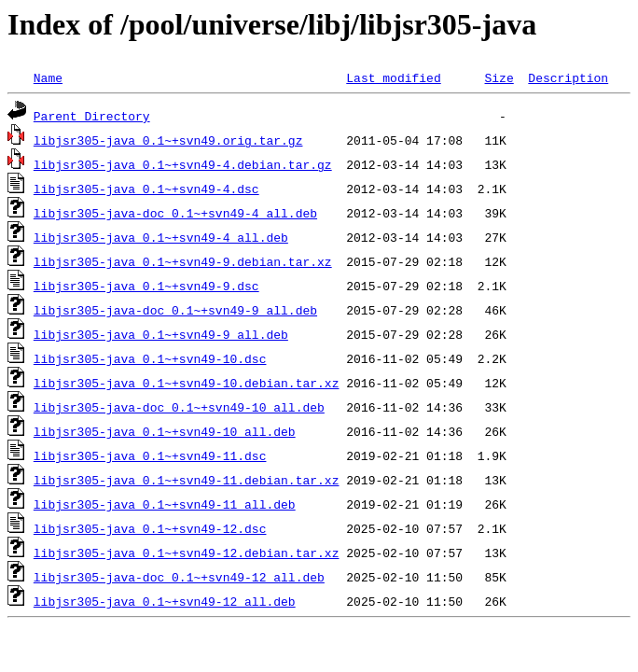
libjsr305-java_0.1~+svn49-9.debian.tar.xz (183, 261)
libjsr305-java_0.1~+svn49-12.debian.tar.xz (187, 553)
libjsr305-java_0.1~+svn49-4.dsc (146, 189)
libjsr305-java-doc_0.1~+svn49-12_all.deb (179, 577)
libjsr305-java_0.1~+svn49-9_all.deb (161, 334)
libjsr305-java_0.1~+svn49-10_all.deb (165, 431)
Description (568, 77)
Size (499, 77)
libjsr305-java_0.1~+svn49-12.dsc (150, 528)
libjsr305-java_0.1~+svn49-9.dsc (146, 286)
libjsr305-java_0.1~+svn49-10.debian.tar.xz (187, 383)
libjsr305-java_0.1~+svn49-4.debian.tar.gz (183, 164)
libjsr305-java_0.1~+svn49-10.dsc (150, 358)
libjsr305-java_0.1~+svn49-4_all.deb (161, 237)
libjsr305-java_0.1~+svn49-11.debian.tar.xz (187, 480)
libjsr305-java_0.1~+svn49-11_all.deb (165, 504)
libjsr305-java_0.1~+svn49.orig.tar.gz (168, 140)
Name (48, 77)
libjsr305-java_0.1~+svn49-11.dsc (150, 455)
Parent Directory (92, 116)
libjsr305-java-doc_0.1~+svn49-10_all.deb (179, 407)
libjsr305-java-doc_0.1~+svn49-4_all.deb (175, 213)
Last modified (393, 77)
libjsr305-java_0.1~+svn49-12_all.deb (165, 601)
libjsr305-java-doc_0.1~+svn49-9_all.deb (175, 310)
